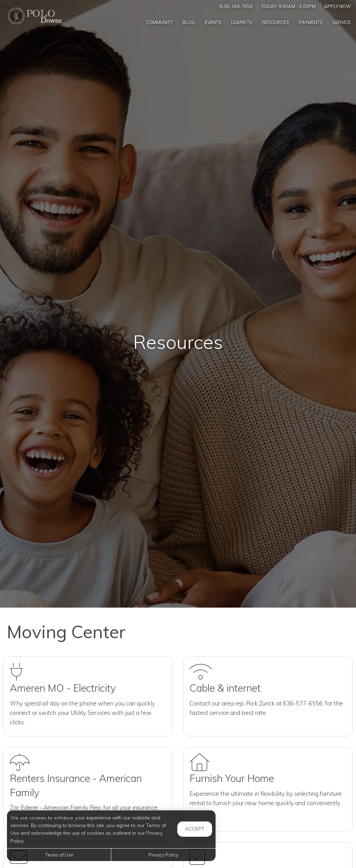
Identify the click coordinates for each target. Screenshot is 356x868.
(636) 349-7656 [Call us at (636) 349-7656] (236, 6)
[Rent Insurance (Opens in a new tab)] (88, 789)
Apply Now (338, 6)
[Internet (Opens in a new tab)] (268, 696)
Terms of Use (59, 855)
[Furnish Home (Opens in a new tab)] (268, 789)
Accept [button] (195, 829)
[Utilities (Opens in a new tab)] (88, 696)
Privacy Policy (163, 855)
